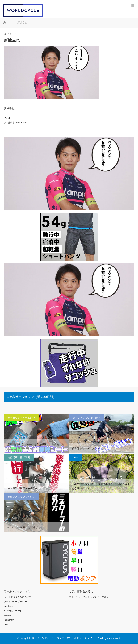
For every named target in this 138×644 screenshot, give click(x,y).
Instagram (9, 620)
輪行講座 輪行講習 (19, 457)
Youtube (8, 615)
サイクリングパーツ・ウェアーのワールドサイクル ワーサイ (66, 638)
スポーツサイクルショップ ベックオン (89, 597)
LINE (6, 624)
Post (7, 118)
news (76, 457)
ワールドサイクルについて (18, 597)
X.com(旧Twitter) (12, 611)
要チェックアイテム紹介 (21, 418)
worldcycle (21, 123)
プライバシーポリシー (15, 602)
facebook (8, 606)
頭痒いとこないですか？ (87, 418)
